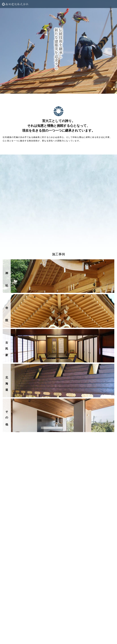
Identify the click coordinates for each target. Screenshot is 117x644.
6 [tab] (65, 90)
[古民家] (58, 346)
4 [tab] (56, 90)
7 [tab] (69, 90)
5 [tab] (61, 90)
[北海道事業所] (58, 381)
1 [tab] (44, 90)
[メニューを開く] (58, 4)
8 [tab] (73, 90)
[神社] (58, 276)
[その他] (58, 415)
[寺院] (58, 311)
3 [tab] (52, 90)
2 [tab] (48, 90)
